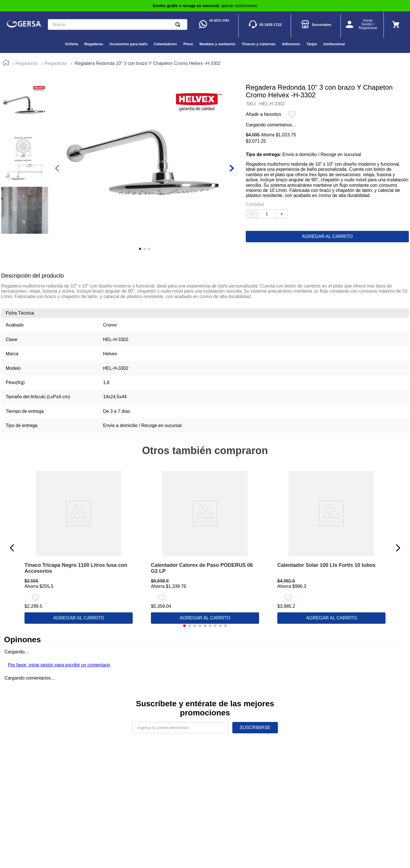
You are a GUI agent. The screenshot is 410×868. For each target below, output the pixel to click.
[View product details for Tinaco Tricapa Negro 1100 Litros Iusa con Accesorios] (79, 548)
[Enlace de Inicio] (6, 63)
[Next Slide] (398, 548)
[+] (282, 214)
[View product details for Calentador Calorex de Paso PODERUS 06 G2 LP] (205, 548)
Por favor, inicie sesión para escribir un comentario (59, 665)
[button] (184, 626)
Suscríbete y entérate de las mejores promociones (205, 708)
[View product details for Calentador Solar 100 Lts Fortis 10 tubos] (331, 548)
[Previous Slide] (12, 548)
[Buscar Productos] (179, 24)
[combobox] (118, 24)
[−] (252, 214)
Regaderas (26, 63)
